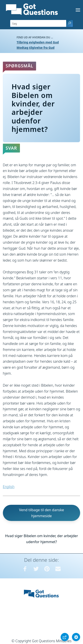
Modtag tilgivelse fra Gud (36, 48)
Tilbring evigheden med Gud (38, 42)
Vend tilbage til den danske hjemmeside (41, 513)
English (9, 487)
